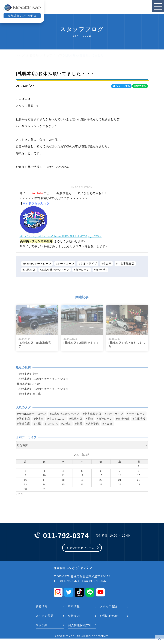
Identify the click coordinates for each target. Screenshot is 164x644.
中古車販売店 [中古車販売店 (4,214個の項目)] (97, 414)
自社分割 (105, 270)
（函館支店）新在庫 (29, 394)
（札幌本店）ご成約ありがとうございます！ (46, 379)
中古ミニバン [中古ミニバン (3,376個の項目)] (83, 419)
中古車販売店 (132, 264)
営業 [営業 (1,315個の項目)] (117, 424)
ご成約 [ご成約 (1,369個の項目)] (104, 424)
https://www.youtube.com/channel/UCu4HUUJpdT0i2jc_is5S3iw (63, 236)
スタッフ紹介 (109, 612)
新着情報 (32, 55)
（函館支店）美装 (28, 374)
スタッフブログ (51, 55)
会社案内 (74, 621)
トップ (20, 55)
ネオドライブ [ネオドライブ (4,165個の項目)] (120, 414)
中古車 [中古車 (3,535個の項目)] (64, 419)
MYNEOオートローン (39, 264)
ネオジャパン (73, 573)
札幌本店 (30, 270)
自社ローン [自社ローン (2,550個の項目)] (133, 419)
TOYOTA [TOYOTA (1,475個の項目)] (88, 424)
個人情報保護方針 (80, 631)
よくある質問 (45, 621)
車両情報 (74, 612)
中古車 (112, 264)
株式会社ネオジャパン (57, 270)
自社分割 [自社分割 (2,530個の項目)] (25, 424)
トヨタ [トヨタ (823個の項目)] (23, 429)
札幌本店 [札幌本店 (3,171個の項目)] (103, 419)
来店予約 (42, 631)
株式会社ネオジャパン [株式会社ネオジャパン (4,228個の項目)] (68, 414)
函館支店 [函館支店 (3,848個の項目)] (48, 419)
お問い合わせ (109, 621)
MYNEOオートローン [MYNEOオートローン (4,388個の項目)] (33, 414)
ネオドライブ (92, 264)
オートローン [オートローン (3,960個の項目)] (28, 419)
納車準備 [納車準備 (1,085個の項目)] (132, 424)
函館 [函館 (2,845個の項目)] (117, 419)
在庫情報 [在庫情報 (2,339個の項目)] (42, 424)
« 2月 (20, 499)
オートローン (68, 264)
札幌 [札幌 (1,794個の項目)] (74, 424)
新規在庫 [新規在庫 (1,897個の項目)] (60, 424)
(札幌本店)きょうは (29, 384)
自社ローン (86, 270)
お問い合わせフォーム (81, 553)
